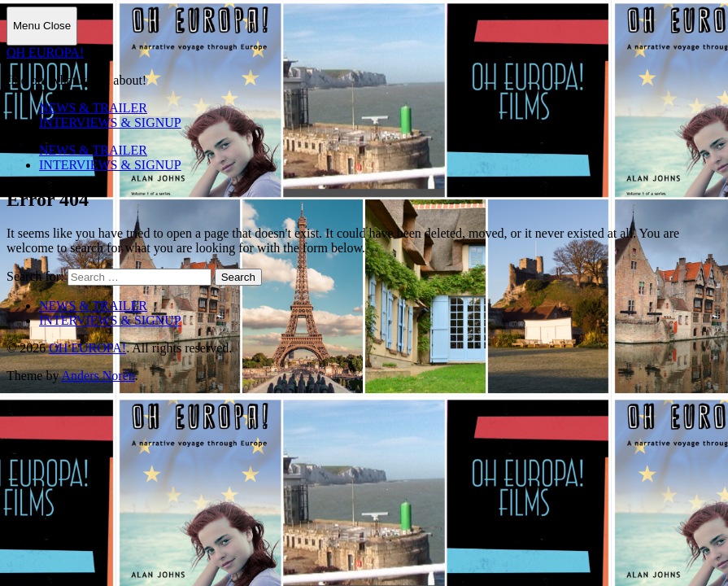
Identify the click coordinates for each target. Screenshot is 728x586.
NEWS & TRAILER (93, 108)
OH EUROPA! (45, 52)
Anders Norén (98, 376)
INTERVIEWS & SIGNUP (110, 122)
